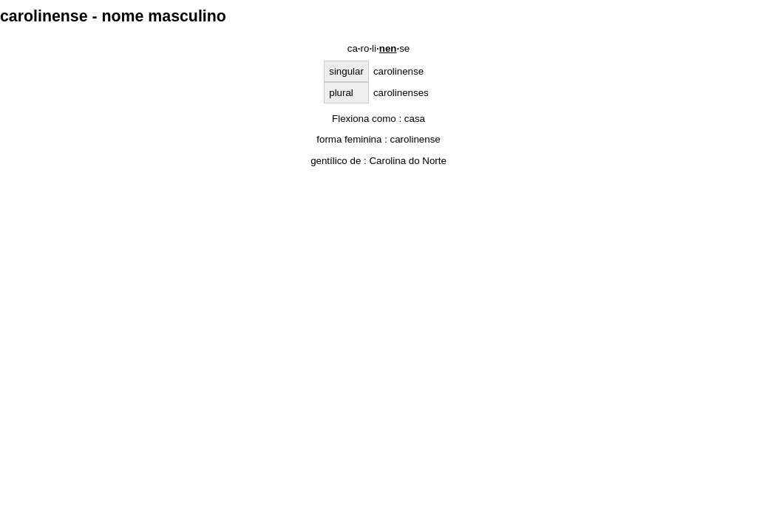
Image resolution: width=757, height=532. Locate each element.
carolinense (415, 139)
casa (415, 119)
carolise (378, 48)
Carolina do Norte (407, 161)
